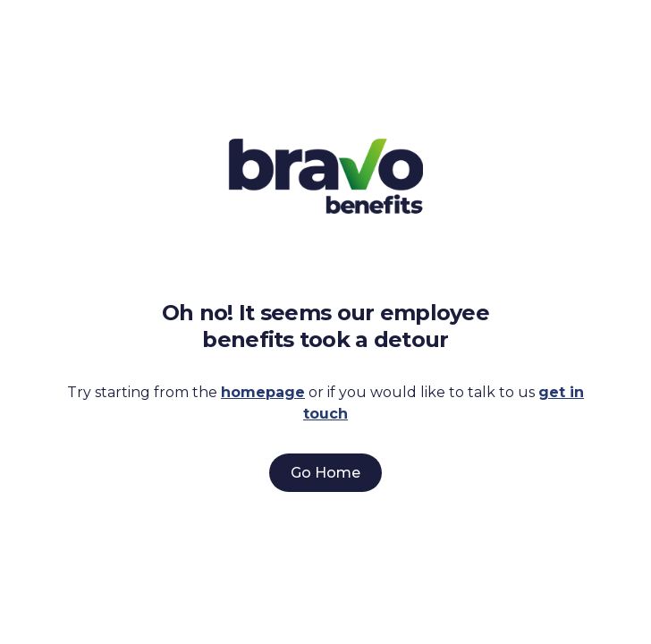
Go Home (325, 473)
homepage (263, 392)
